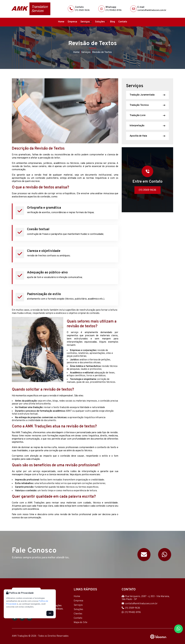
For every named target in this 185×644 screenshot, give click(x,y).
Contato (123, 22)
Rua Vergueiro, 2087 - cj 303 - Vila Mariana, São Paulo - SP (146, 598)
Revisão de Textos (102, 52)
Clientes (78, 614)
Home (61, 22)
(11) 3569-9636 (82, 10)
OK (50, 613)
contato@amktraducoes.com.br (152, 10)
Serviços (86, 22)
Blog (113, 22)
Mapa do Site (81, 622)
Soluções (101, 22)
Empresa (72, 22)
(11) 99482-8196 (114, 10)
